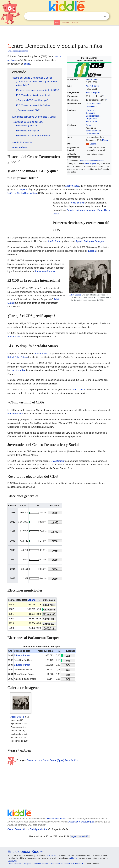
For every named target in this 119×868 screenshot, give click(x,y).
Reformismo (91, 121)
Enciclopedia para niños (18, 51)
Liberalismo (91, 110)
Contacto (77, 864)
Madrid (105, 140)
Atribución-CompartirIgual (81, 822)
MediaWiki (12, 861)
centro (27, 64)
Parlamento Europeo (45, 271)
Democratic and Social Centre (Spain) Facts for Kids (53, 760)
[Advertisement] (60, 33)
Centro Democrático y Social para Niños (27, 829)
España (93, 144)
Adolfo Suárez (92, 79)
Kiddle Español (14, 864)
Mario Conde (79, 390)
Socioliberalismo (93, 116)
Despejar (100, 16)
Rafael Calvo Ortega (18, 357)
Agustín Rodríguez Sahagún (81, 210)
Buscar (105, 16)
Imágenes (65, 22)
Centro (89, 125)
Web (57, 22)
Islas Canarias (18, 370)
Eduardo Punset (22, 655)
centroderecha (92, 134)
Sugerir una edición (80, 836)
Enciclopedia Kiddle (56, 819)
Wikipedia (73, 858)
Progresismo (92, 119)
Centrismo (91, 113)
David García (57, 461)
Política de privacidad (60, 864)
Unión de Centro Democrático (91, 161)
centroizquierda (93, 131)
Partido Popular (93, 92)
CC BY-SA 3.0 (52, 856)
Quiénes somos (41, 864)
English (75, 22)
